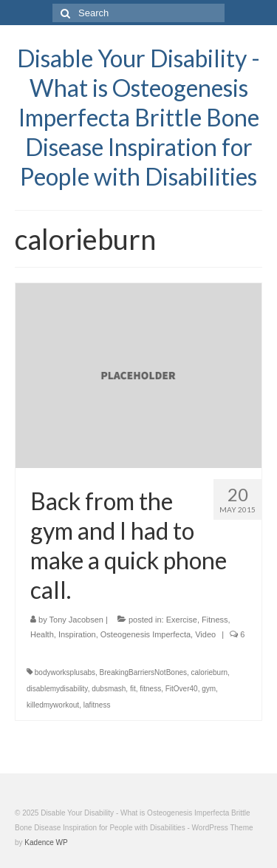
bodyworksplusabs (65, 672)
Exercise (182, 620)
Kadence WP (46, 842)
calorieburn (209, 672)
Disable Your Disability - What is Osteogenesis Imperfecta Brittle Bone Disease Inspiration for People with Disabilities (138, 117)
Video (205, 634)
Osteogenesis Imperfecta (146, 634)
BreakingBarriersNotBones (143, 672)
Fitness (215, 620)
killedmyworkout (53, 705)
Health (42, 634)
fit (133, 689)
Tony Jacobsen (76, 620)
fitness (150, 689)
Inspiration (77, 634)
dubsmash (109, 689)
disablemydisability (57, 689)
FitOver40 (182, 689)
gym (209, 689)
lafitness (97, 705)
